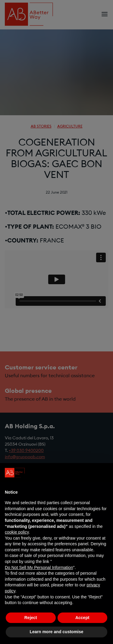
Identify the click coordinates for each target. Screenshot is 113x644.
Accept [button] (82, 618)
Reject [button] (31, 618)
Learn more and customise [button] (56, 632)
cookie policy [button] (17, 532)
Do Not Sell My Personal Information (39, 567)
